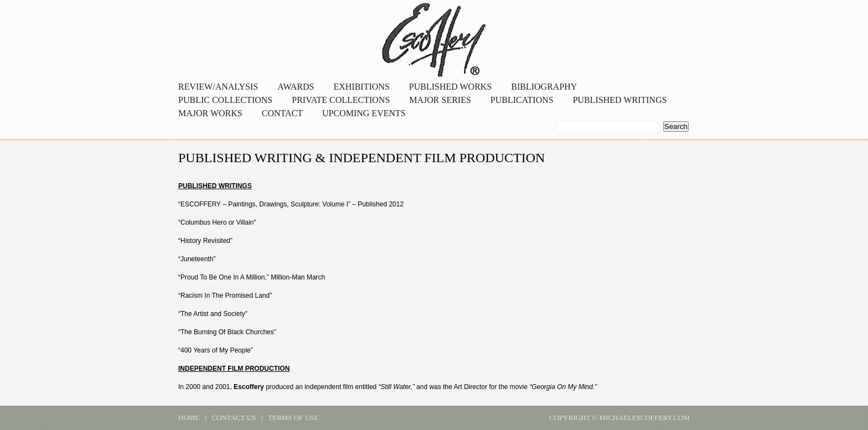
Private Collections (341, 100)
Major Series (440, 100)
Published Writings (620, 100)
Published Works (451, 87)
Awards (296, 87)
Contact (282, 113)
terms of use (293, 418)
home (189, 418)
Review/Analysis (218, 87)
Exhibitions (361, 87)
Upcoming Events (364, 113)
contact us (234, 418)
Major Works (210, 113)
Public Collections (225, 100)
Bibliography (544, 87)
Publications (522, 100)
